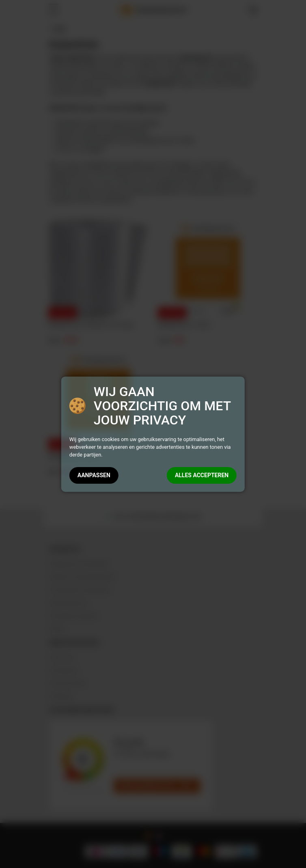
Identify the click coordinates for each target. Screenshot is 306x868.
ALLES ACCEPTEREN (202, 475)
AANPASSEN (94, 475)
